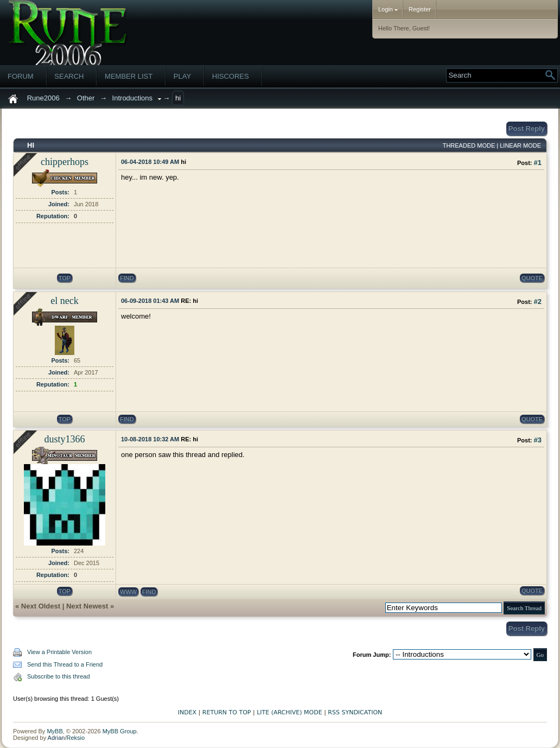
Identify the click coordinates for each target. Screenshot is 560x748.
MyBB (55, 731)
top (65, 278)
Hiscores (231, 76)
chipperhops (65, 162)
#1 (538, 163)
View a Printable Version (59, 652)
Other (86, 98)
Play (182, 76)
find (127, 278)
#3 (538, 440)
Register (420, 9)
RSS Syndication (355, 712)
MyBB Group (120, 731)
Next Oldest (41, 606)
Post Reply (527, 128)
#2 (538, 302)
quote (532, 278)
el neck (64, 301)
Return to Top (227, 712)
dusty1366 (64, 439)
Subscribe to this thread (59, 676)
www (128, 592)
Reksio (75, 738)
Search (69, 76)
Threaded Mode (469, 145)
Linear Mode (520, 145)
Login (388, 9)
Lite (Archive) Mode (289, 712)
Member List (129, 76)
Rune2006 (43, 98)
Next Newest (87, 606)
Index (187, 712)
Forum (21, 76)
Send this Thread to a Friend (65, 664)
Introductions (132, 98)
